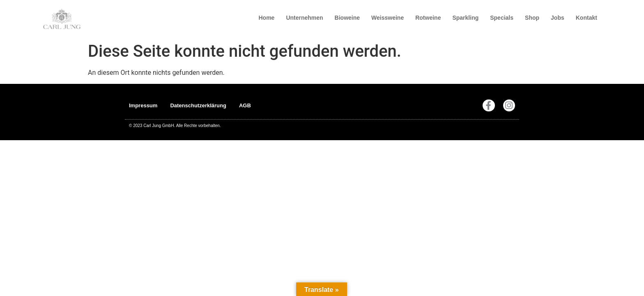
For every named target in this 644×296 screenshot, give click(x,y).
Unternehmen (304, 18)
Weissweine (388, 18)
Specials (502, 18)
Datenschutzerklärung (198, 105)
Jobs (558, 18)
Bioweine (347, 18)
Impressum (143, 105)
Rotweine (428, 18)
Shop (532, 18)
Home (266, 18)
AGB (245, 105)
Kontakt (586, 18)
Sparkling (465, 18)
